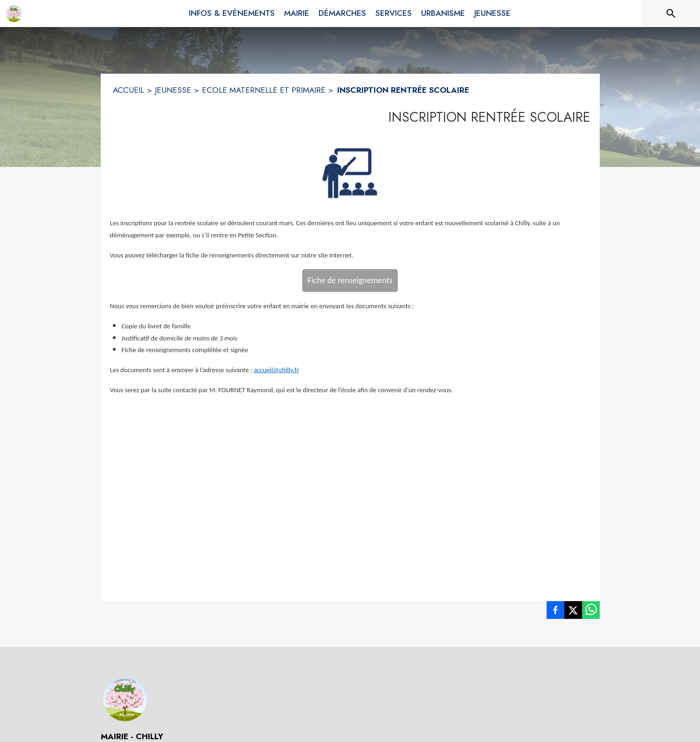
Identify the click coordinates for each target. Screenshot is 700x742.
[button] (350, 173)
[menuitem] (232, 12)
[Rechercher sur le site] (671, 14)
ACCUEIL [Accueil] (128, 90)
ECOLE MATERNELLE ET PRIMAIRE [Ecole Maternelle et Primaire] (264, 90)
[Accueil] (14, 14)
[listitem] (555, 612)
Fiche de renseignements (350, 280)
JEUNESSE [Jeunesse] (173, 90)
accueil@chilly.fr (276, 370)
